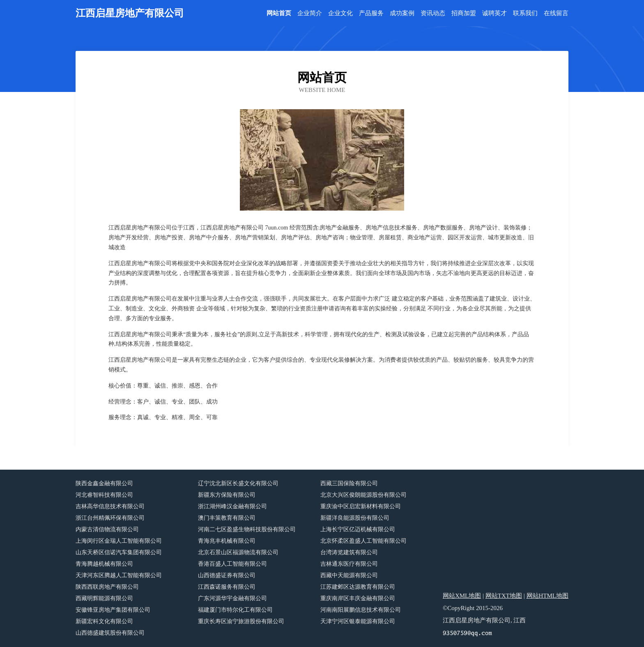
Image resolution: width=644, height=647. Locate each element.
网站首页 (279, 13)
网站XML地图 (462, 596)
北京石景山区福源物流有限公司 (238, 552)
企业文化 (340, 13)
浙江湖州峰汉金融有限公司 (232, 506)
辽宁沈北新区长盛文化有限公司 (238, 483)
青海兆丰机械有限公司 (227, 541)
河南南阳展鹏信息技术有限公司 (361, 610)
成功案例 (402, 13)
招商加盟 (464, 13)
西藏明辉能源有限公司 (104, 598)
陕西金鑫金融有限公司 (104, 483)
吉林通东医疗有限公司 (349, 564)
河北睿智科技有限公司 (104, 495)
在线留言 (556, 13)
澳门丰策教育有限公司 (227, 518)
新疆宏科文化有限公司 (104, 621)
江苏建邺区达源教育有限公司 (358, 587)
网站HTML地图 (548, 596)
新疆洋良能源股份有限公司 (355, 518)
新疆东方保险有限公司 (227, 495)
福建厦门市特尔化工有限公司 (235, 610)
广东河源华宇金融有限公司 (232, 598)
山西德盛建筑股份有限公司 (110, 633)
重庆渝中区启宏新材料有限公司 (361, 506)
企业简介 (310, 13)
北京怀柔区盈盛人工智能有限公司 (363, 541)
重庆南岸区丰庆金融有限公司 (358, 598)
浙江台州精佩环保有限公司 (110, 518)
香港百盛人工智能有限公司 (232, 564)
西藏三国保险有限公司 (349, 483)
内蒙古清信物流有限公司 (107, 529)
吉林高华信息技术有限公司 (110, 506)
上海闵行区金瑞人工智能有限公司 (119, 541)
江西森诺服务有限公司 (227, 587)
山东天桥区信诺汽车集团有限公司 (119, 552)
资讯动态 (433, 13)
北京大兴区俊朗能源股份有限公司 (363, 495)
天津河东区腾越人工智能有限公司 (119, 575)
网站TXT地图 (504, 596)
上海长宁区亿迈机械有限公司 (358, 529)
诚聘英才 (494, 13)
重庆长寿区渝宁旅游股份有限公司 (241, 621)
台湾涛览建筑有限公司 (349, 552)
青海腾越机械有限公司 (104, 564)
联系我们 (525, 13)
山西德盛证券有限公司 (227, 575)
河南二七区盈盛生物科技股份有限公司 (247, 529)
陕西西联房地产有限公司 (107, 587)
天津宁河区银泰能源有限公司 (358, 621)
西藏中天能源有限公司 (349, 575)
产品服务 (371, 13)
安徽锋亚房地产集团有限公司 (113, 610)
